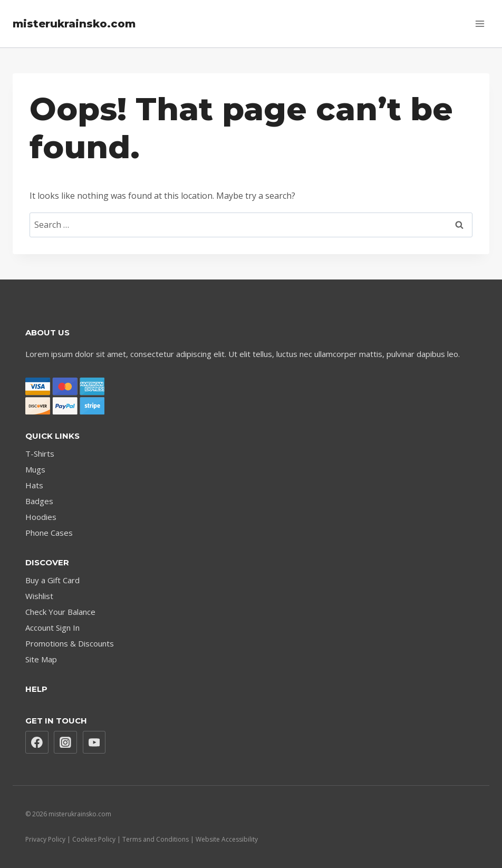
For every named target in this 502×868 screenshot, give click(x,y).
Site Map (41, 659)
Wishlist (39, 596)
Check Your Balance (60, 612)
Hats (34, 485)
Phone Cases (49, 533)
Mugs (35, 469)
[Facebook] (37, 742)
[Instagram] (65, 742)
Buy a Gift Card (52, 580)
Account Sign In (52, 628)
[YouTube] (94, 742)
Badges (39, 501)
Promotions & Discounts (70, 643)
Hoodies (41, 517)
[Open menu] (480, 23)
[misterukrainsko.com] (74, 24)
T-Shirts (40, 454)
